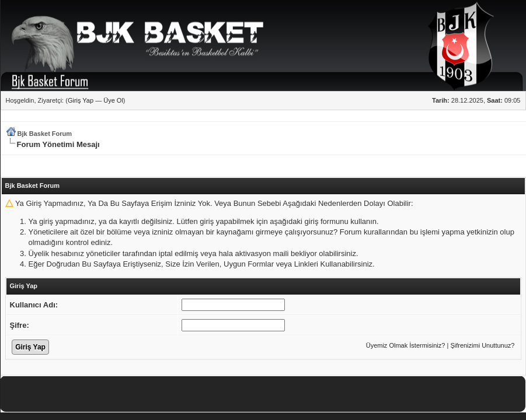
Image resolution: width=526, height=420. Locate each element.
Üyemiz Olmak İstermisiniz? (406, 345)
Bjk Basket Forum (45, 134)
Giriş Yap (81, 100)
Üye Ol (113, 100)
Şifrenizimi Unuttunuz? (482, 345)
